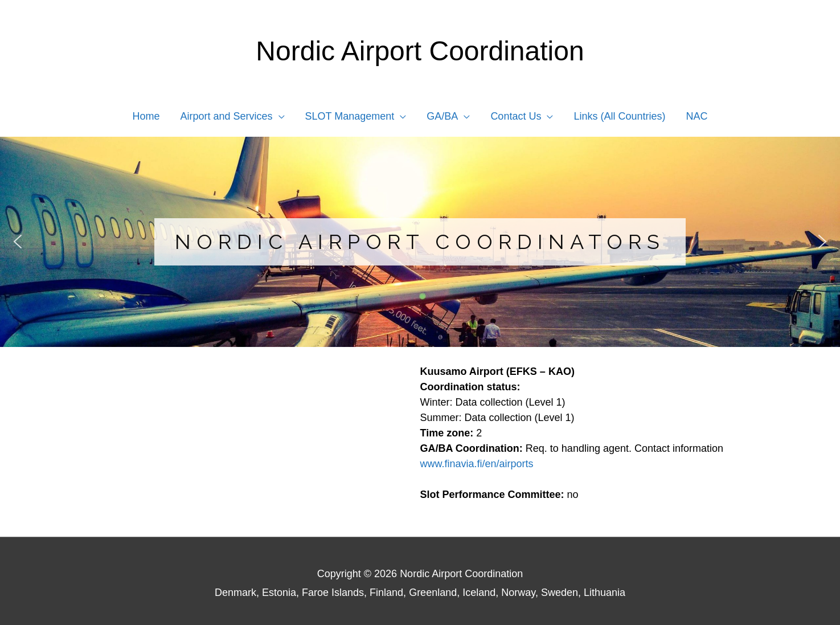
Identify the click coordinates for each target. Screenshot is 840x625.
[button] (18, 242)
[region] (420, 242)
